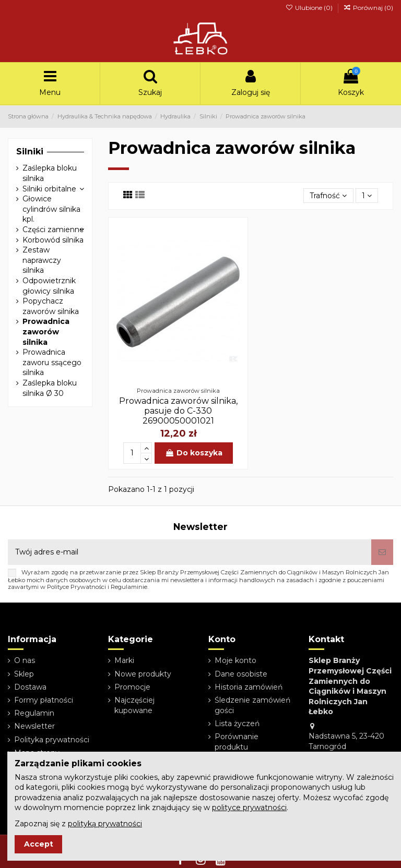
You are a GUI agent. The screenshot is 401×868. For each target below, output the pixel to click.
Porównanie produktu (237, 742)
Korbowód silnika (53, 240)
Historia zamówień (249, 687)
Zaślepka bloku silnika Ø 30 (50, 388)
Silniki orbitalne (49, 189)
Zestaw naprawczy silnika (42, 260)
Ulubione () (309, 8)
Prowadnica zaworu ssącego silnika (52, 362)
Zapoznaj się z (78, 824)
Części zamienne (53, 230)
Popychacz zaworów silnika (51, 306)
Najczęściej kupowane (134, 705)
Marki (124, 660)
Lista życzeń (237, 724)
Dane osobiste (241, 674)
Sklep (24, 674)
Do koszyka (194, 453)
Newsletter (34, 726)
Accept (39, 844)
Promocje (132, 687)
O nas (25, 660)
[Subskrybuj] (382, 552)
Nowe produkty (143, 674)
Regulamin (34, 713)
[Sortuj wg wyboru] (328, 196)
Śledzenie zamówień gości (252, 705)
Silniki (30, 152)
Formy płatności (44, 700)
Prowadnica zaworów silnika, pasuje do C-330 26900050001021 (178, 411)
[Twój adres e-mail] (190, 552)
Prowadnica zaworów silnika (46, 331)
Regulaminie (129, 587)
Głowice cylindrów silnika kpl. (51, 209)
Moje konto (235, 660)
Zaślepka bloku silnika (50, 173)
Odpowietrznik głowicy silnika (49, 286)
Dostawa (30, 687)
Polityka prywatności (52, 740)
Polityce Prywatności (76, 587)
